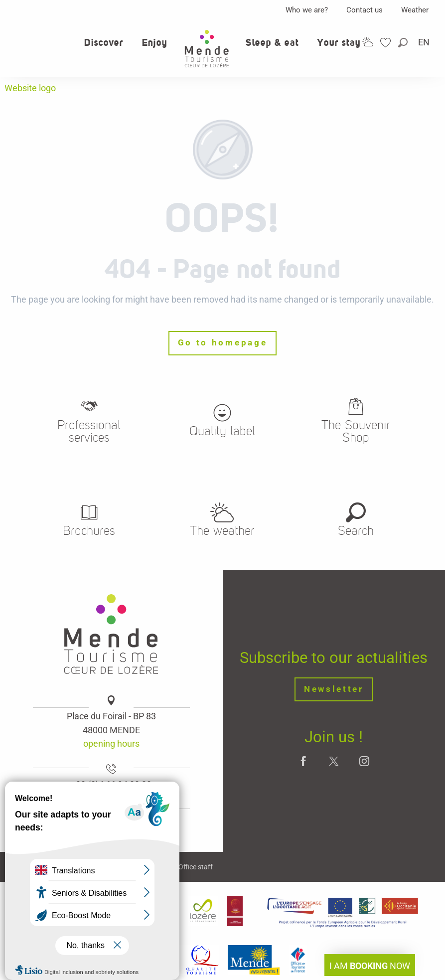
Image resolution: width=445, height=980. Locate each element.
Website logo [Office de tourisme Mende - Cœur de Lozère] (30, 88)
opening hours (111, 743)
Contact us (365, 10)
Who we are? (307, 10)
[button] (404, 43)
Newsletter (334, 689)
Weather (415, 10)
